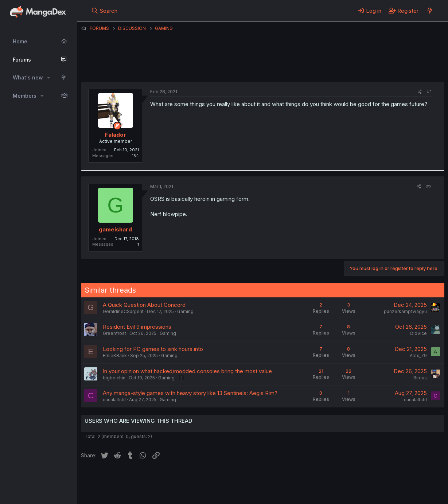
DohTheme (375, 494)
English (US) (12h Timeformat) (118, 478)
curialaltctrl (114, 400)
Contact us (176, 478)
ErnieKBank (115, 355)
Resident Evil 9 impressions (137, 327)
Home (20, 41)
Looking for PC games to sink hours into (153, 349)
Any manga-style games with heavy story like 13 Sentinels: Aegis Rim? (190, 393)
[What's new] (430, 11)
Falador (246, 64)
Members (25, 96)
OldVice (418, 333)
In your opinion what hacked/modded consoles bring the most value (187, 371)
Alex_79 (418, 355)
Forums (22, 60)
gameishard (115, 229)
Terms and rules (216, 478)
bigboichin (114, 378)
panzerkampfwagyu (405, 311)
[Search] (104, 11)
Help (290, 478)
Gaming (185, 311)
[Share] (420, 92)
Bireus (420, 378)
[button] (49, 78)
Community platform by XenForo (384, 488)
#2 (429, 186)
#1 (429, 92)
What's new (28, 77)
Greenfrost (114, 333)
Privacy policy (260, 478)
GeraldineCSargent (123, 311)
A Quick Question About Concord (144, 305)
